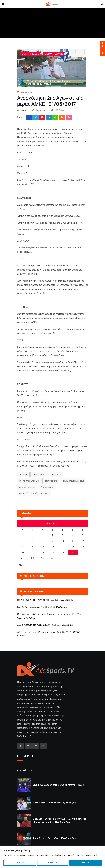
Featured (23, 475)
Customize (20, 863)
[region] (52, 857)
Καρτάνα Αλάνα (51, 481)
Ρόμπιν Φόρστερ (47, 487)
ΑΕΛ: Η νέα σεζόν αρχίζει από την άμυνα (37, 632)
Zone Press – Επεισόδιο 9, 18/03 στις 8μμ (54, 838)
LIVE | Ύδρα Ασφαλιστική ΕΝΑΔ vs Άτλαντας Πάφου (58, 785)
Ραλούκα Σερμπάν (27, 487)
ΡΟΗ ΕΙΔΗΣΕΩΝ (34, 576)
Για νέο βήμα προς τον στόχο (31, 600)
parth (26, 110)
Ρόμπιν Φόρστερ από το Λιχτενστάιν (34, 494)
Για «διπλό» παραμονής (29, 607)
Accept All (86, 863)
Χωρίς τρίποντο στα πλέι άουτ (31, 625)
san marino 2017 (40, 475)
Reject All (53, 863)
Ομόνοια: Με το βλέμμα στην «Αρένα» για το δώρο (42, 614)
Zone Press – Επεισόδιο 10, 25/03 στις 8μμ (55, 803)
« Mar (20, 565)
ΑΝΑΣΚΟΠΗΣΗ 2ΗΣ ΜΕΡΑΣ (29, 481)
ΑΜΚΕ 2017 (57, 475)
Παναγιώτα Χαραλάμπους (73, 481)
